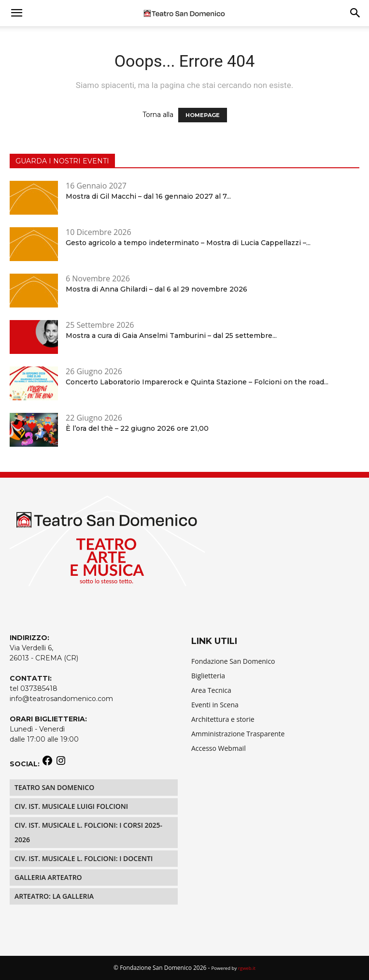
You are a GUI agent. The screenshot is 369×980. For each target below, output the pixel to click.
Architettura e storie (223, 719)
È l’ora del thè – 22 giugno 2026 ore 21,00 (137, 428)
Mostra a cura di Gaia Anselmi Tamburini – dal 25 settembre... (171, 336)
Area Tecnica (211, 690)
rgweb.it (247, 968)
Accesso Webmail (219, 748)
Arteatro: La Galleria (54, 896)
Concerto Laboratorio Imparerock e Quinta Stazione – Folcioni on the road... (197, 382)
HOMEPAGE (203, 115)
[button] (355, 13)
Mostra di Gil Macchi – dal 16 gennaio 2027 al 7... (148, 196)
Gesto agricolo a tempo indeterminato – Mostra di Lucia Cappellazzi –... (188, 243)
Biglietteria (208, 676)
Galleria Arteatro (48, 877)
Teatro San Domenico (54, 787)
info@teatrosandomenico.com (61, 699)
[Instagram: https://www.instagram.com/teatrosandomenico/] (61, 764)
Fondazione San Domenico (233, 661)
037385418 (39, 688)
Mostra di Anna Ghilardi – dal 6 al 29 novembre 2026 (156, 289)
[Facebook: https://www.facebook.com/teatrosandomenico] (47, 764)
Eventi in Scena (215, 705)
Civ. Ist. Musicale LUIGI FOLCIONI (71, 806)
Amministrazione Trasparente (238, 734)
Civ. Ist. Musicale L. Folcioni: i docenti (84, 858)
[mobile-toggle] (16, 13)
